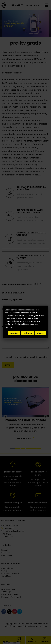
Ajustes (40, 333)
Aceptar (14, 333)
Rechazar (27, 333)
